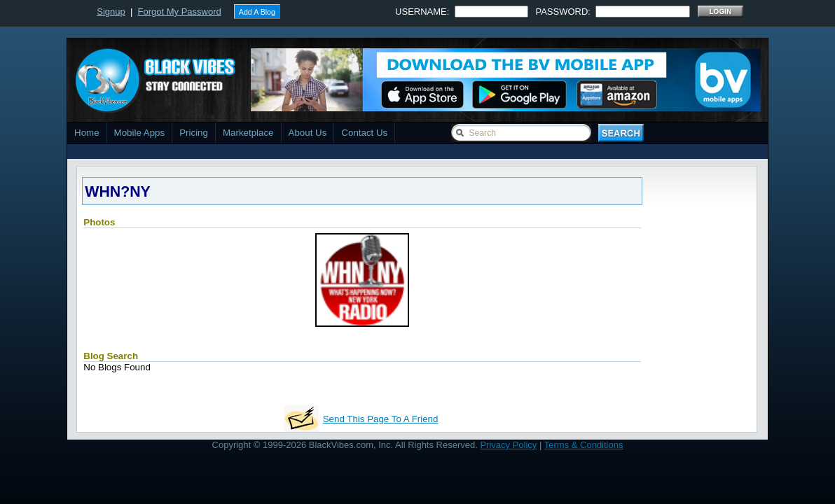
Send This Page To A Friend (381, 419)
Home (87, 133)
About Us (308, 133)
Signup (111, 12)
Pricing (194, 133)
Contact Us (364, 133)
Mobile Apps (140, 133)
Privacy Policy (508, 445)
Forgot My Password (180, 12)
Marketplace (248, 133)
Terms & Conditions (584, 445)
